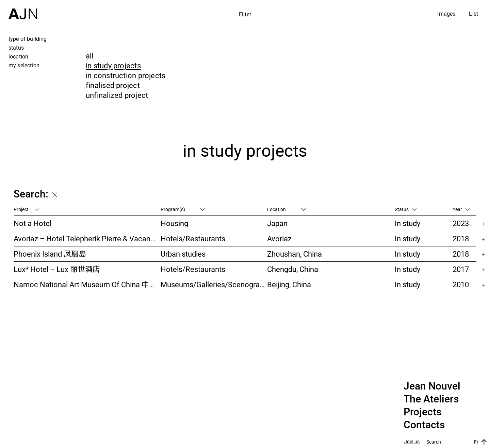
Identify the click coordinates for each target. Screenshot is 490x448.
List (473, 14)
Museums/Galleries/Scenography (214, 284)
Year (461, 209)
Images (446, 14)
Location (286, 209)
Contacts (424, 425)
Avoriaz (279, 238)
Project (26, 209)
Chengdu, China (293, 269)
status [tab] (16, 48)
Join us (412, 442)
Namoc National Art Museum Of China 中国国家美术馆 (87, 284)
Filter (245, 14)
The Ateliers (431, 399)
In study (407, 223)
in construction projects (126, 75)
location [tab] (18, 56)
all (90, 56)
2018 (461, 238)
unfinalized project (117, 95)
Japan (277, 223)
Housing (174, 223)
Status (406, 209)
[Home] (23, 10)
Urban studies (183, 254)
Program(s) (183, 209)
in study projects (113, 65)
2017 (461, 269)
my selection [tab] (24, 65)
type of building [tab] (28, 39)
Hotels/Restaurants (193, 238)
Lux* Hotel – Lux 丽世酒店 (57, 269)
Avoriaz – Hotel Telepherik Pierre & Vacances (87, 238)
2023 (461, 223)
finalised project (113, 85)
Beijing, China (289, 284)
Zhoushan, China (295, 254)
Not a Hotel (32, 223)
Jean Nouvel (432, 386)
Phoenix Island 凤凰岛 (50, 254)
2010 (461, 284)
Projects (422, 412)
